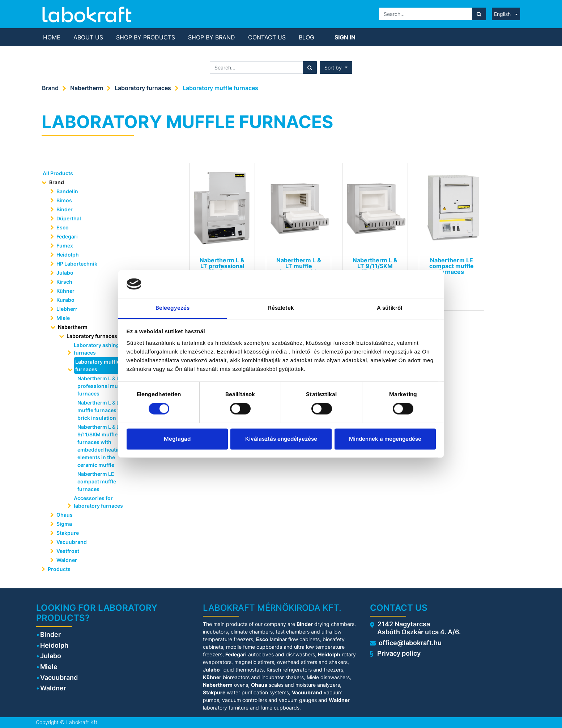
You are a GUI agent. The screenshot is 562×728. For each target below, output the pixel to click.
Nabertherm (87, 88)
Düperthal (69, 218)
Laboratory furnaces (143, 88)
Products (59, 569)
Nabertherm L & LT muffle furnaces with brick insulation (103, 410)
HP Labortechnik (77, 264)
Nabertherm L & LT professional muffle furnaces (102, 386)
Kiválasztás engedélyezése (281, 439)
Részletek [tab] (281, 308)
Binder (65, 209)
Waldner (67, 560)
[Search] (479, 14)
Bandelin (67, 191)
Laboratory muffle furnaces (220, 88)
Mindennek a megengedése (385, 439)
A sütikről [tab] (390, 308)
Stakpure (68, 533)
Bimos (64, 200)
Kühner (65, 291)
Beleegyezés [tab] (173, 308)
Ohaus (65, 515)
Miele (63, 318)
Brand (50, 88)
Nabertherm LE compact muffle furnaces (97, 481)
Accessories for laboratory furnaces (98, 502)
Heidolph (68, 255)
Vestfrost (68, 551)
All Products (58, 173)
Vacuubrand (72, 542)
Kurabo (65, 300)
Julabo (65, 273)
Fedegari (67, 236)
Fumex (65, 246)
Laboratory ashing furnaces (97, 349)
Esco (63, 227)
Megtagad (177, 439)
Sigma (64, 524)
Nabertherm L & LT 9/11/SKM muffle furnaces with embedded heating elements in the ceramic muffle (101, 446)
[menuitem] (52, 37)
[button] (336, 67)
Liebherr (67, 309)
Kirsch (64, 282)
